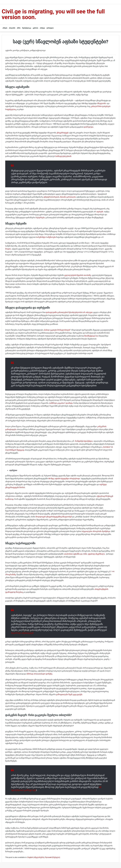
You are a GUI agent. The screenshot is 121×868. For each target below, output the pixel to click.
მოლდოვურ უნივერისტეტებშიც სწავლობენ (54, 517)
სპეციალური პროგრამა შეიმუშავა (96, 531)
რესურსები (40, 218)
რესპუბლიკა (27, 28)
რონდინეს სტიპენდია (84, 441)
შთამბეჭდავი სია (91, 336)
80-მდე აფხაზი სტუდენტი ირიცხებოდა (64, 479)
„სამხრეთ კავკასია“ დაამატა (61, 403)
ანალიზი (12, 28)
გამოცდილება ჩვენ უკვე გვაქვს (69, 694)
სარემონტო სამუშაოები (46, 237)
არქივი (42, 28)
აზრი (19, 28)
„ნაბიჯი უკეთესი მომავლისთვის (57, 330)
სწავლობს (101, 103)
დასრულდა (88, 127)
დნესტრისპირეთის (51, 197)
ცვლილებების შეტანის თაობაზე (78, 275)
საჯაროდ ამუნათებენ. (22, 633)
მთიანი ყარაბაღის (68, 197)
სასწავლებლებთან (63, 156)
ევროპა (35, 28)
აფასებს (100, 212)
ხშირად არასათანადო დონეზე (39, 674)
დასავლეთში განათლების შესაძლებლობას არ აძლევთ (69, 312)
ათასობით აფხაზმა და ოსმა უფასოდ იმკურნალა (84, 554)
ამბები (5, 28)
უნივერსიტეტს (63, 133)
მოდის (8, 249)
